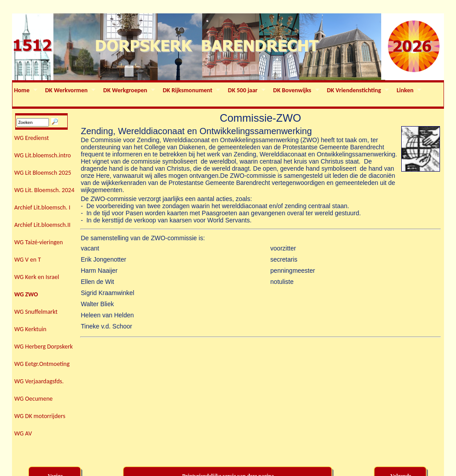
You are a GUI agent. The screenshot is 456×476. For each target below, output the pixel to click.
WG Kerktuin (30, 329)
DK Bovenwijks (295, 90)
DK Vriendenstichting (357, 90)
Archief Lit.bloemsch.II (42, 225)
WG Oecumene (33, 399)
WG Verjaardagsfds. (39, 381)
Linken (408, 90)
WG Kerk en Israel (37, 277)
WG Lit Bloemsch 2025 (43, 173)
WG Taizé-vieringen (39, 242)
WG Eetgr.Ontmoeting (42, 364)
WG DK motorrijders (40, 416)
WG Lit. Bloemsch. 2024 (44, 190)
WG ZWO (26, 294)
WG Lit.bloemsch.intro (43, 155)
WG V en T (28, 260)
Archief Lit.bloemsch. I (42, 207)
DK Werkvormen (70, 90)
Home (25, 90)
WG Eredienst (32, 138)
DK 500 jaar (246, 90)
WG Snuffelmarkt (36, 312)
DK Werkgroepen (128, 90)
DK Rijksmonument (191, 90)
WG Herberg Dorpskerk (43, 347)
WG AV (23, 433)
